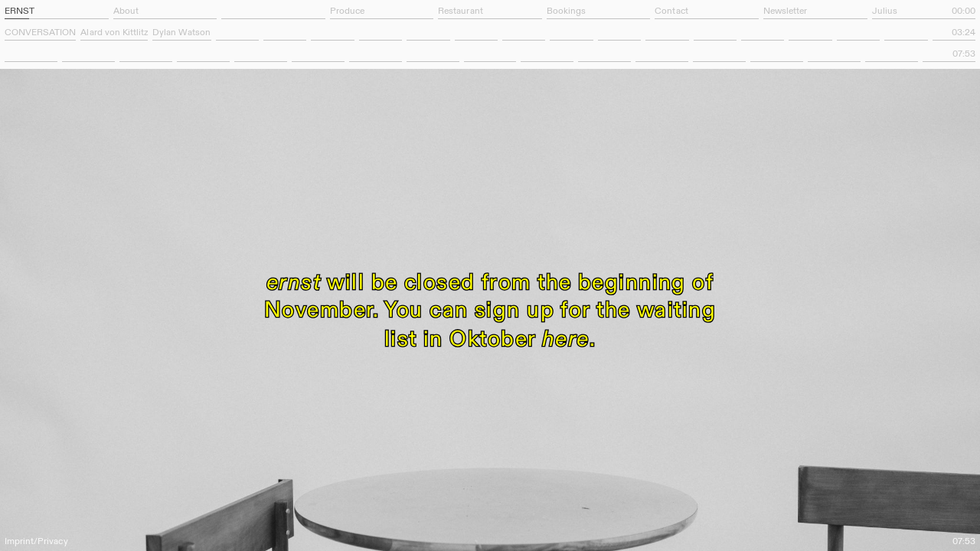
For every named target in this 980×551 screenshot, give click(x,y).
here (566, 337)
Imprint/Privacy (36, 542)
